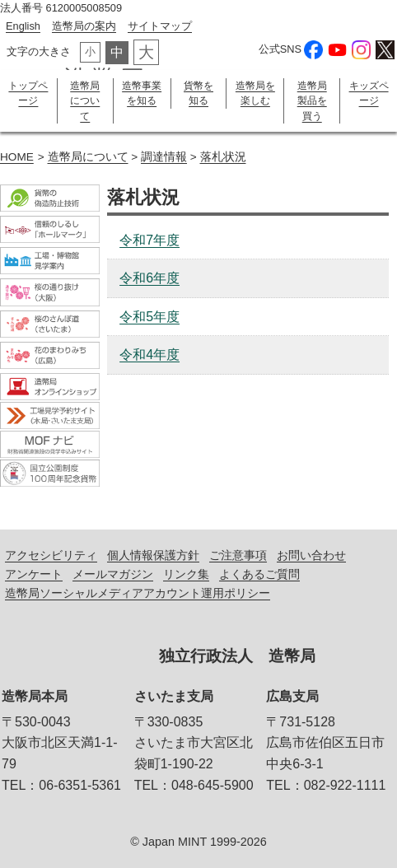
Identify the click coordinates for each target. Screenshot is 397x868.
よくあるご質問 (259, 574)
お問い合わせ (311, 555)
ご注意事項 (238, 555)
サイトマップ (160, 26)
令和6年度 (149, 278)
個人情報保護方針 (153, 555)
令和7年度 (149, 240)
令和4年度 (149, 355)
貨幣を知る (198, 93)
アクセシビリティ (51, 555)
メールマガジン (113, 574)
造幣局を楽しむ (255, 93)
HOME (17, 157)
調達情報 (164, 157)
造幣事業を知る (142, 93)
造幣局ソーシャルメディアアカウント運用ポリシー (138, 593)
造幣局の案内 (84, 26)
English (23, 26)
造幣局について (85, 101)
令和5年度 (149, 317)
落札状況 (223, 157)
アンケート (34, 574)
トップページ (28, 93)
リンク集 (186, 574)
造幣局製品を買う (312, 101)
